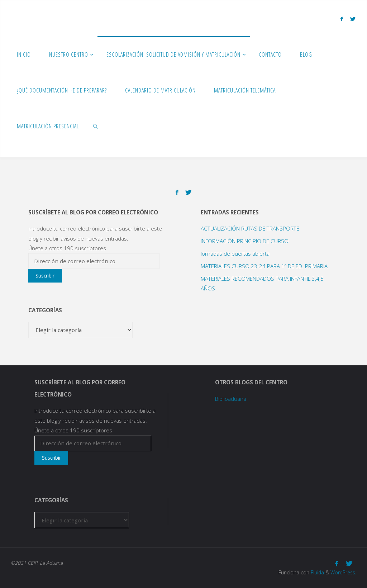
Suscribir (45, 276)
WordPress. (343, 572)
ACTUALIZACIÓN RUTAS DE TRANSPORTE (250, 228)
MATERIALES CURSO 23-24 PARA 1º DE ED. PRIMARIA (264, 266)
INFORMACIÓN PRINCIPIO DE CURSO (245, 241)
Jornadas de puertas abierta (235, 253)
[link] (96, 126)
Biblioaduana (231, 399)
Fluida (317, 572)
